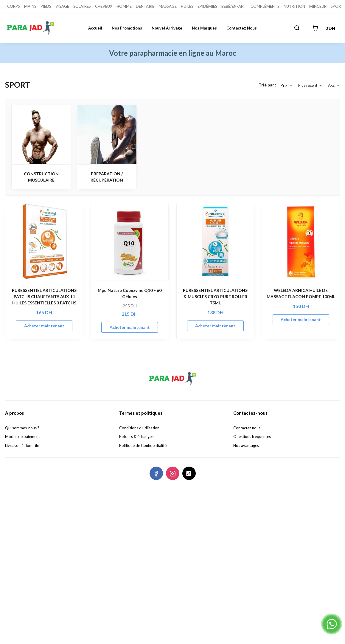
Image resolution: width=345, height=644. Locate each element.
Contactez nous (242, 28)
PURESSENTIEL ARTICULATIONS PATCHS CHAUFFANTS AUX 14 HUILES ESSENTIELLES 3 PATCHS (44, 297)
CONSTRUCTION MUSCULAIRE (41, 177)
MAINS (30, 6)
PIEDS (46, 6)
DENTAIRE (145, 6)
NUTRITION (294, 6)
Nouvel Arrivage (167, 28)
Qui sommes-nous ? (22, 428)
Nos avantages (246, 445)
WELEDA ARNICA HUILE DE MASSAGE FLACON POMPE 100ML (301, 293)
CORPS (14, 6)
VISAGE (62, 6)
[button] (297, 28)
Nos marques (204, 28)
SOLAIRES (82, 6)
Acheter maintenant (44, 326)
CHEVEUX (104, 6)
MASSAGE (168, 6)
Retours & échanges (136, 436)
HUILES (187, 6)
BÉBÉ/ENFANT (234, 6)
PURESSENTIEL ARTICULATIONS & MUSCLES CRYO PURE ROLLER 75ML (215, 297)
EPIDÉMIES (207, 6)
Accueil (95, 28)
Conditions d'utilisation (139, 428)
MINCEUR (318, 6)
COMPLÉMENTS (265, 6)
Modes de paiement (22, 436)
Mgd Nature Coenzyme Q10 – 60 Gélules (130, 293)
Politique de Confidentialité (143, 445)
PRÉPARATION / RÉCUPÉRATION (107, 177)
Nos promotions (127, 28)
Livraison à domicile (22, 445)
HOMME (124, 6)
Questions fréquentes (252, 436)
